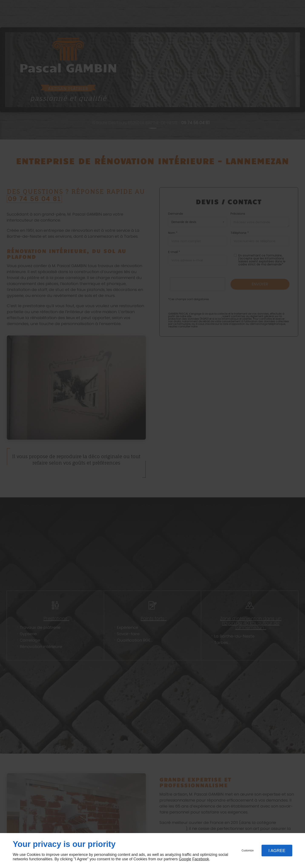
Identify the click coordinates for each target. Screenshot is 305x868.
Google (185, 859)
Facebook (201, 859)
